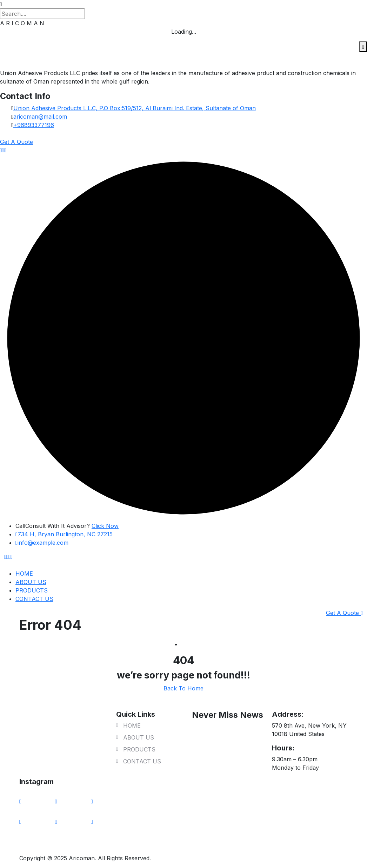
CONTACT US (34, 599)
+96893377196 (34, 125)
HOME (24, 574)
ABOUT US (31, 582)
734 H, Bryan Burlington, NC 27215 (64, 534)
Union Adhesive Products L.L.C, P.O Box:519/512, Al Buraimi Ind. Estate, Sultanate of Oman (135, 108)
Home (189, 644)
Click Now (105, 526)
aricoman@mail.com (40, 117)
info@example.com (42, 543)
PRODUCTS (32, 590)
